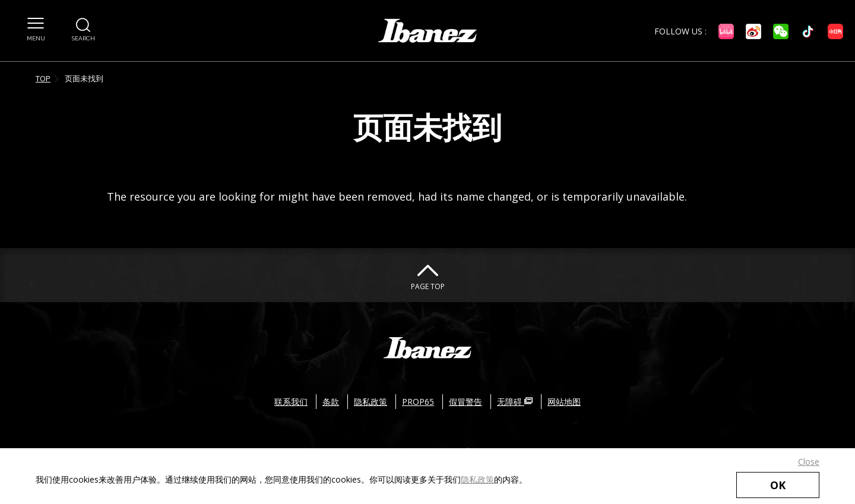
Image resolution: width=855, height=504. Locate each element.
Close (809, 462)
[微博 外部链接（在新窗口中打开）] (753, 31)
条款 (331, 402)
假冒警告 (465, 402)
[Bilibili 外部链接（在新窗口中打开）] (726, 31)
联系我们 (291, 402)
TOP (43, 78)
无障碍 (515, 402)
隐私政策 (477, 479)
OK (778, 485)
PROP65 (418, 402)
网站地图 (564, 402)
